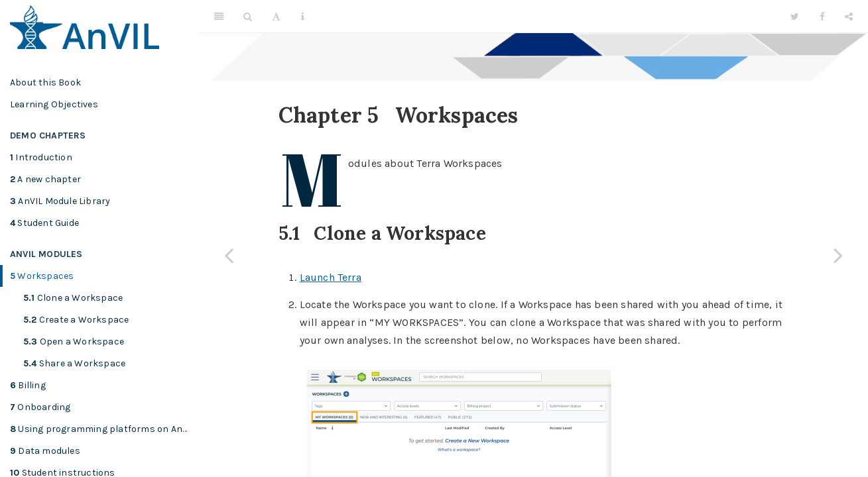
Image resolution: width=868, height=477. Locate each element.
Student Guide (44, 223)
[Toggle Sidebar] (219, 17)
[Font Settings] (276, 17)
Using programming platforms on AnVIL (103, 429)
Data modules (45, 451)
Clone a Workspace (73, 298)
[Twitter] (795, 17)
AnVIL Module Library (60, 201)
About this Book (45, 82)
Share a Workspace (74, 363)
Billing (28, 385)
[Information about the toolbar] (303, 17)
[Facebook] (822, 17)
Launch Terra (331, 277)
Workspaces (42, 276)
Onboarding (40, 407)
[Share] (849, 17)
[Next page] (838, 255)
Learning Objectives (54, 104)
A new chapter (45, 179)
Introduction (41, 157)
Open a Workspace (74, 342)
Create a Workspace (76, 320)
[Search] (248, 17)
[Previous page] (229, 255)
